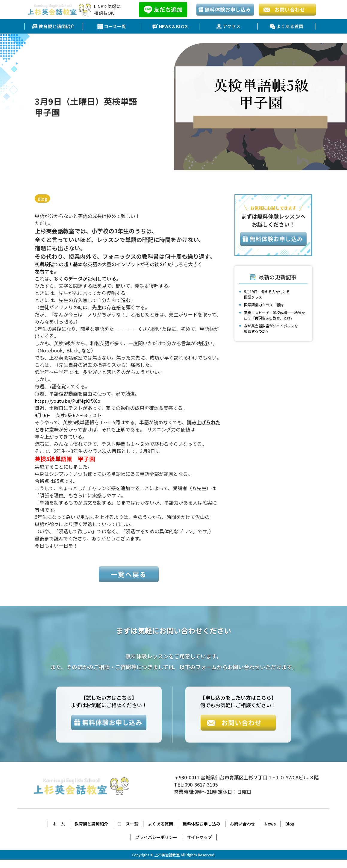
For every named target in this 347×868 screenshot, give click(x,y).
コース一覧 (112, 26)
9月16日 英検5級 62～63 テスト (71, 415)
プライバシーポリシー (156, 846)
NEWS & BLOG (170, 26)
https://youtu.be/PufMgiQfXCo (69, 401)
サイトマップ (199, 846)
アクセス (228, 26)
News (270, 832)
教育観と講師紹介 (53, 26)
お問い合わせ (243, 832)
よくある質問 (287, 26)
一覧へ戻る (129, 581)
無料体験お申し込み (201, 832)
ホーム (59, 832)
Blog (43, 199)
